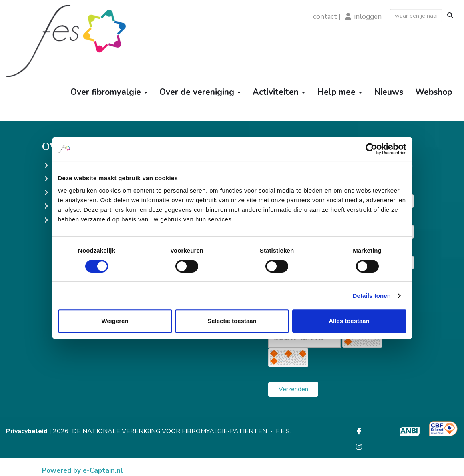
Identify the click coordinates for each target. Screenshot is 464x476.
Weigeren (115, 321)
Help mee (339, 92)
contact (325, 17)
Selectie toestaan (232, 321)
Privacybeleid (27, 431)
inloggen (368, 17)
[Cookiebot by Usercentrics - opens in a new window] (371, 149)
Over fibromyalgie (109, 92)
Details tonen (372, 296)
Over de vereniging (200, 92)
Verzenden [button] (293, 389)
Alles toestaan (349, 321)
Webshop (434, 92)
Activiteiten (279, 92)
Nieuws (389, 92)
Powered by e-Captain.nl (82, 471)
